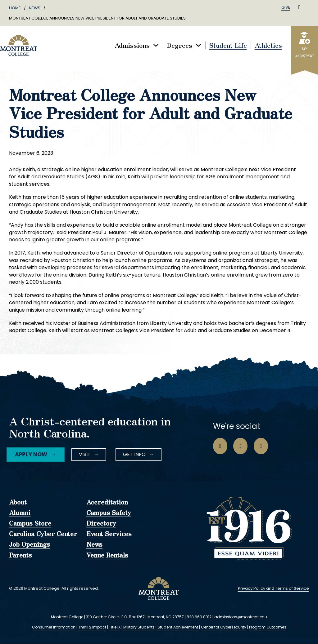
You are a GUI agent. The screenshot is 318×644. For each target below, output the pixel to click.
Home (15, 8)
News (35, 8)
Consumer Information (54, 627)
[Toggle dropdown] (156, 45)
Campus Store (30, 523)
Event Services (109, 534)
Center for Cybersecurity (224, 627)
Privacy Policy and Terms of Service (273, 588)
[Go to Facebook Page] (220, 446)
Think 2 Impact (92, 627)
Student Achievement (178, 627)
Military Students (139, 627)
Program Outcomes (268, 627)
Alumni (20, 513)
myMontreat (305, 53)
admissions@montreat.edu (241, 617)
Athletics (268, 45)
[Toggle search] (300, 7)
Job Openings (30, 544)
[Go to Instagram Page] (240, 446)
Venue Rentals (107, 555)
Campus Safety (109, 513)
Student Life (228, 45)
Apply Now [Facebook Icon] (31, 454)
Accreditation (107, 502)
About (18, 502)
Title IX (115, 627)
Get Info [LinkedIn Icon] (134, 454)
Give (286, 7)
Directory (101, 523)
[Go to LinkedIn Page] (261, 446)
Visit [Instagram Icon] (85, 454)
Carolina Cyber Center (43, 534)
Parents (20, 555)
